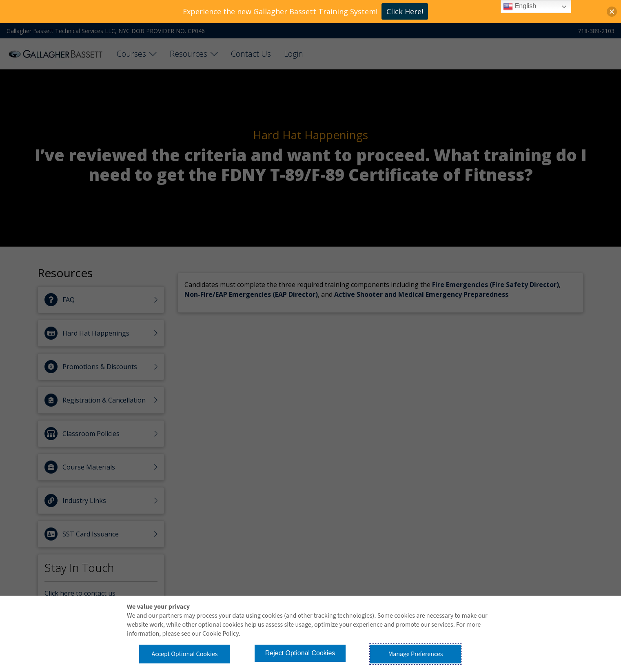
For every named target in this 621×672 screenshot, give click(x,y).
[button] (612, 12)
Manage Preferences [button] (416, 654)
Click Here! (405, 11)
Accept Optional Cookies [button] (184, 654)
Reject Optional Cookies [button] (300, 653)
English (520, 7)
